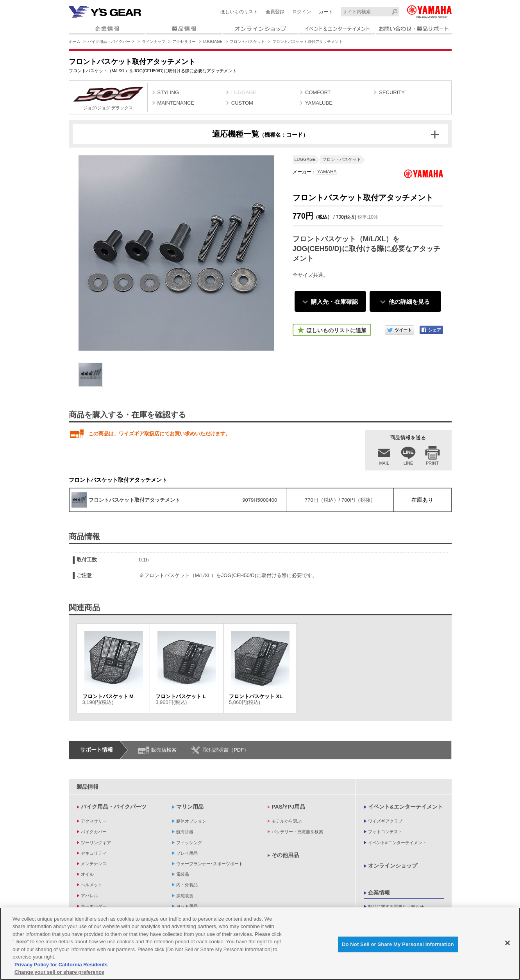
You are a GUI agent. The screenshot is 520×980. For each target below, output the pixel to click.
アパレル (89, 896)
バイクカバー (94, 832)
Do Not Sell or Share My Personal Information (398, 944)
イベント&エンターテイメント (406, 807)
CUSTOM (242, 103)
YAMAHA (326, 172)
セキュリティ (94, 853)
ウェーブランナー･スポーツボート (210, 864)
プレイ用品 (187, 853)
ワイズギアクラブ (385, 821)
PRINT (432, 463)
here (22, 942)
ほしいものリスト (239, 12)
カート (326, 12)
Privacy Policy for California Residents (61, 965)
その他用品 (285, 855)
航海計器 (185, 832)
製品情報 (88, 787)
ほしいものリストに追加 (336, 330)
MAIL (384, 463)
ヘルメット (92, 885)
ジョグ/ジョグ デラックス (108, 99)
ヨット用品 (187, 906)
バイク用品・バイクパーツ (111, 42)
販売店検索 (164, 750)
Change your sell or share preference (59, 972)
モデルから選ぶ (287, 821)
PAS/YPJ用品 (288, 807)
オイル (87, 874)
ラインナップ (154, 42)
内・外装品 (187, 885)
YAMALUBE (319, 103)
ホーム (75, 42)
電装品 (183, 874)
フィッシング (189, 843)
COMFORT (318, 92)
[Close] (507, 943)
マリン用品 (190, 807)
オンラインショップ (393, 866)
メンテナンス (94, 864)
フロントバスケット (247, 42)
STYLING (168, 92)
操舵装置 (185, 896)
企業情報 (379, 893)
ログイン (302, 12)
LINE (408, 463)
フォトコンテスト (385, 832)
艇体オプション (191, 821)
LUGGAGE (213, 42)
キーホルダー (94, 906)
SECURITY (392, 92)
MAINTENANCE (176, 103)
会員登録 (275, 12)
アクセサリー (184, 42)
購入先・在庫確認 (334, 302)
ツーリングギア (96, 843)
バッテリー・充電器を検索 (297, 832)
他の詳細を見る (409, 302)
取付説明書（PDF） (226, 750)
